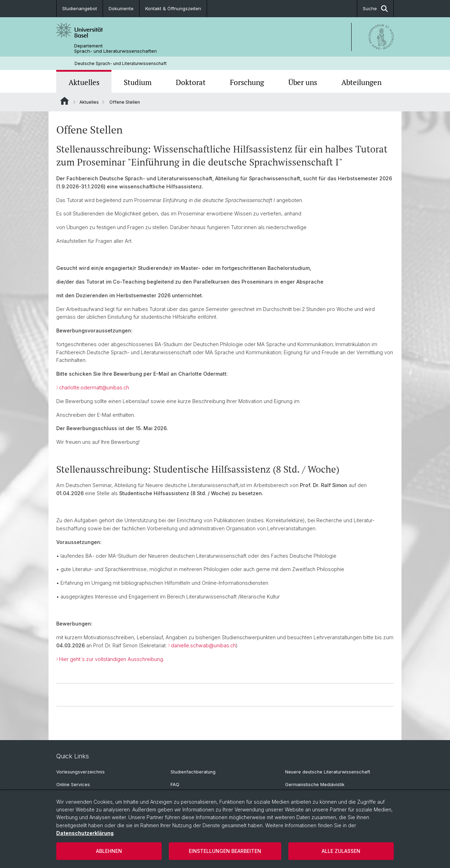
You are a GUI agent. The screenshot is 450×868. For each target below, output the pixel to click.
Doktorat (191, 82)
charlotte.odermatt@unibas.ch (94, 387)
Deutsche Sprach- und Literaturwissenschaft (121, 63)
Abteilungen (361, 82)
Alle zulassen (341, 851)
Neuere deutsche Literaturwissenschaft (328, 772)
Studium (138, 82)
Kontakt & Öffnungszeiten (173, 8)
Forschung (247, 82)
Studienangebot (80, 8)
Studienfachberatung (193, 772)
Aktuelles (84, 82)
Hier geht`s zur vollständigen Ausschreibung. (112, 659)
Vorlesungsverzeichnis (81, 772)
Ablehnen (109, 851)
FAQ (175, 785)
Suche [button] (375, 9)
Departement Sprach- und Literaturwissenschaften (115, 48)
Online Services (73, 785)
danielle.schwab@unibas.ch (203, 646)
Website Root (65, 101)
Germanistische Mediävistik (315, 785)
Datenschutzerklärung (85, 833)
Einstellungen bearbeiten (225, 851)
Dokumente (121, 8)
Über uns (303, 82)
